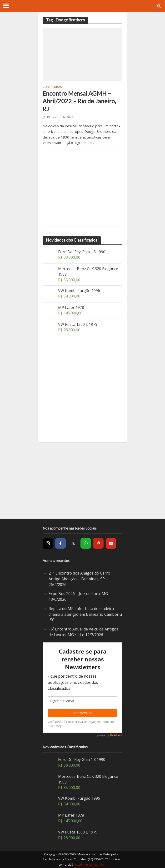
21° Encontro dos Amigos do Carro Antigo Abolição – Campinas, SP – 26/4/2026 (79, 579)
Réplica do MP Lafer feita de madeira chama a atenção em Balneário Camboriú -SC (85, 614)
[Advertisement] (82, 188)
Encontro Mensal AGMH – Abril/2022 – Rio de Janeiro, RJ (79, 101)
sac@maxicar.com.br (90, 865)
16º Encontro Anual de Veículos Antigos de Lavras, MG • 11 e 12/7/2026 (83, 632)
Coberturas (52, 87)
